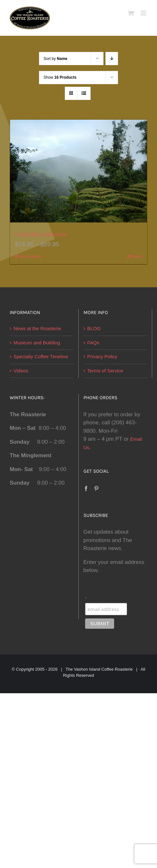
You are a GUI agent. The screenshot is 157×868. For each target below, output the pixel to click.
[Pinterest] (96, 488)
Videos (21, 371)
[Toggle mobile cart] (131, 13)
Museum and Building (37, 343)
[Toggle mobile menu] (144, 13)
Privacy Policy (102, 356)
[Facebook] (86, 488)
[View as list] (84, 93)
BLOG (94, 328)
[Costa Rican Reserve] (78, 171)
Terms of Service (105, 371)
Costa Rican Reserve (41, 234)
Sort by (55, 59)
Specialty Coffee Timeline (41, 356)
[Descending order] (112, 59)
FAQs (93, 343)
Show (60, 77)
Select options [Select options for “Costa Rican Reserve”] (30, 256)
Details (137, 256)
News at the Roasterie (37, 328)
